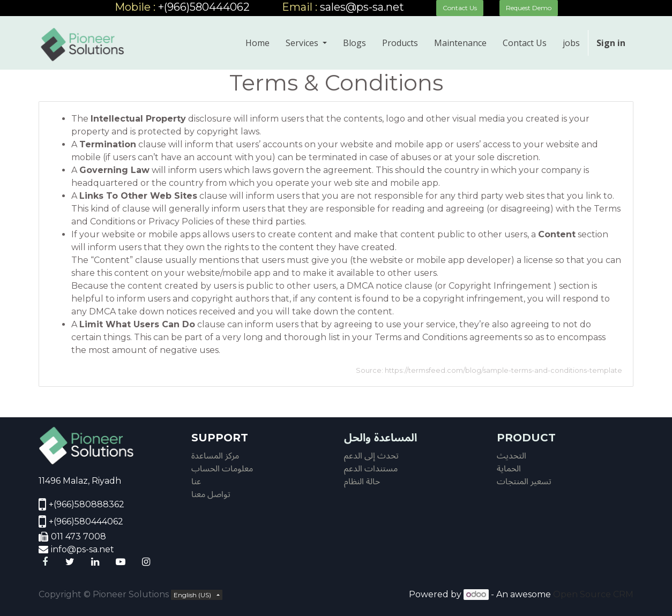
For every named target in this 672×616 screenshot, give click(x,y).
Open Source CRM (593, 594)
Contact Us (460, 8)
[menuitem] (257, 43)
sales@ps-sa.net (362, 7)
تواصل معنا (211, 494)
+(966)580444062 (205, 7)
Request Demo (529, 8)
